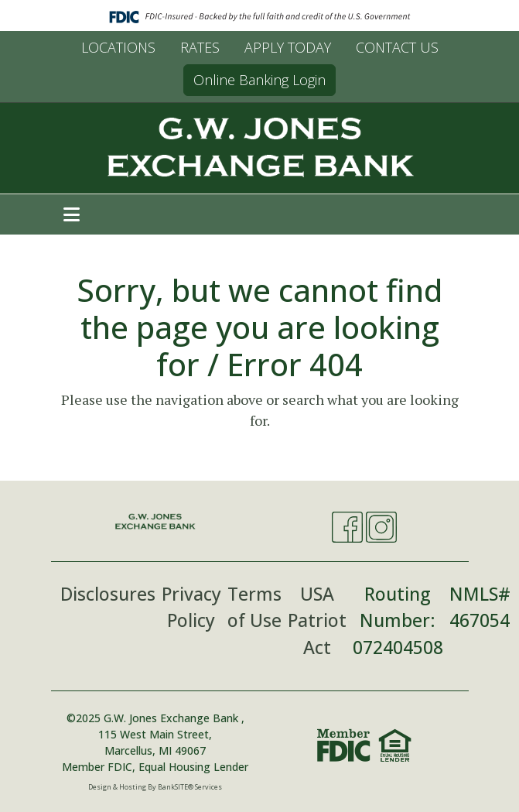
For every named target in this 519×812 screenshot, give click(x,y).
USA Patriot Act (317, 620)
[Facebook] (347, 527)
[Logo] (260, 148)
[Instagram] (381, 527)
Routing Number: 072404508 (398, 620)
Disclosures (108, 594)
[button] (72, 214)
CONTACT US (397, 47)
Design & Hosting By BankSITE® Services (155, 787)
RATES (200, 47)
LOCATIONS (118, 47)
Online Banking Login (259, 80)
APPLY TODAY (288, 47)
